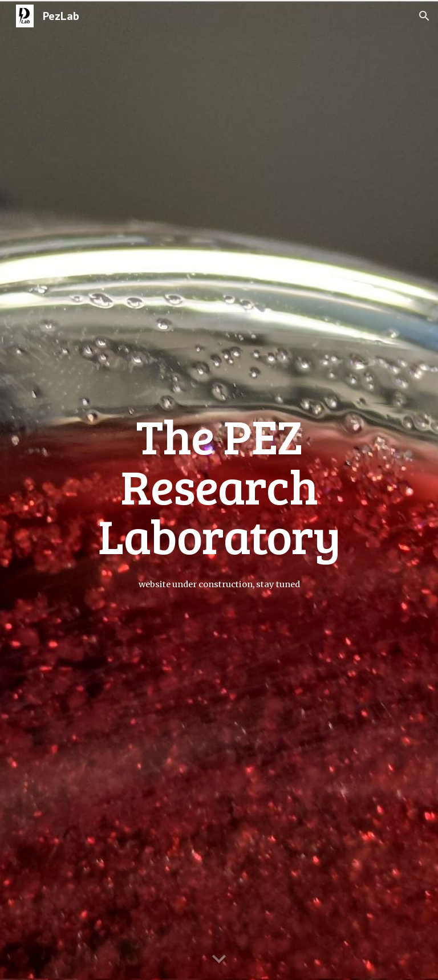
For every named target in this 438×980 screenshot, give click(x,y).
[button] (424, 16)
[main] (219, 490)
